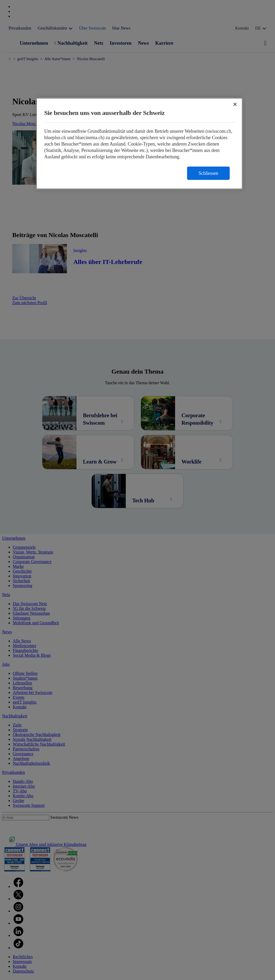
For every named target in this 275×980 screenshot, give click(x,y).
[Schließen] (235, 104)
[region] (139, 144)
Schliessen (208, 173)
